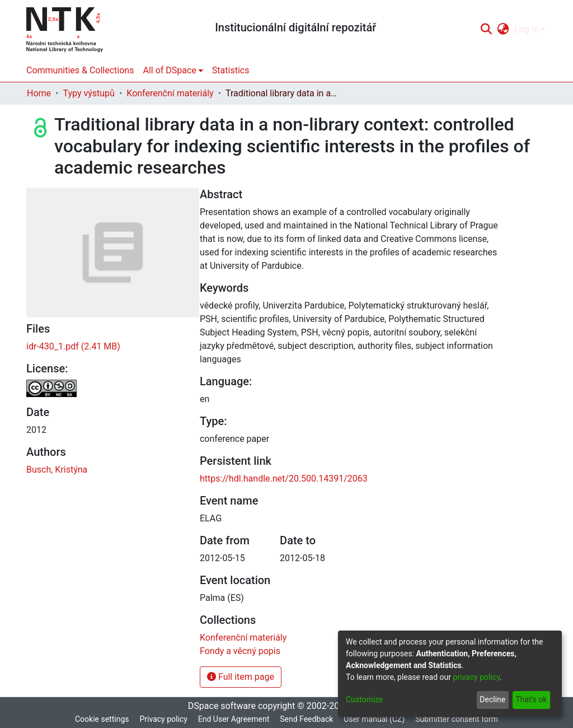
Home (39, 93)
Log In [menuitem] (527, 29)
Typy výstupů (88, 93)
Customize (364, 699)
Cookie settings (102, 719)
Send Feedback (306, 719)
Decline (492, 699)
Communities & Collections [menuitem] (80, 70)
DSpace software (222, 706)
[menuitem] (503, 30)
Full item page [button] (241, 677)
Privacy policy (163, 719)
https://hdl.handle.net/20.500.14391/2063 (284, 479)
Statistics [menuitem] (231, 70)
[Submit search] (486, 30)
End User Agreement (234, 719)
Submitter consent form (457, 719)
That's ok (531, 699)
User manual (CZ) (374, 719)
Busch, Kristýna (57, 470)
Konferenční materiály (170, 93)
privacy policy (476, 677)
